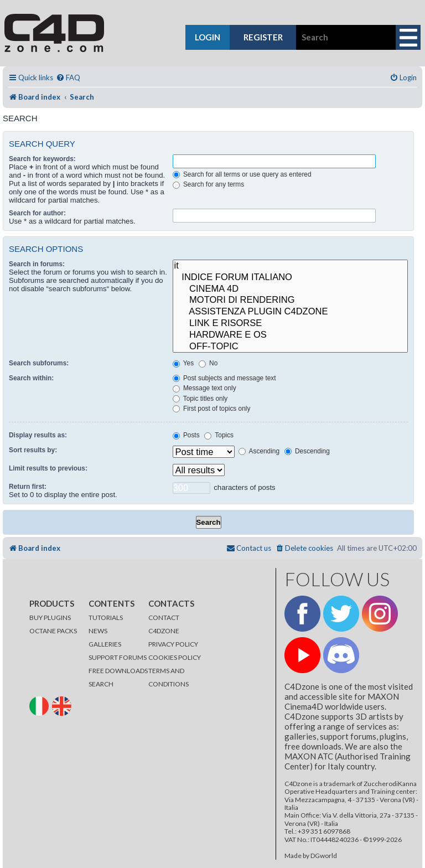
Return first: (28, 487)
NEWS (98, 631)
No (208, 363)
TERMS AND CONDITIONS (169, 677)
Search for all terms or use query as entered (242, 174)
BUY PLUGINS (50, 618)
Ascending (259, 451)
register (263, 37)
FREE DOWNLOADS (118, 671)
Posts (186, 435)
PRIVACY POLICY (173, 644)
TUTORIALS (106, 618)
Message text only (204, 388)
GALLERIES (105, 644)
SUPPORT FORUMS (118, 657)
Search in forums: (37, 264)
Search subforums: (39, 363)
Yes (183, 363)
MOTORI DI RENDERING (290, 300)
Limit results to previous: (48, 468)
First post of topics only (212, 409)
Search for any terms (209, 184)
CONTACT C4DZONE (164, 624)
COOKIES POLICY (175, 657)
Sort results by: (33, 450)
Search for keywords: (42, 159)
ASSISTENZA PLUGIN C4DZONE (290, 312)
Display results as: (38, 435)
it (290, 266)
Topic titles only (200, 399)
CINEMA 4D (290, 289)
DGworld (324, 856)
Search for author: (37, 213)
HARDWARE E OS (290, 335)
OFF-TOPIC (290, 347)
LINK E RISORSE (290, 324)
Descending (307, 451)
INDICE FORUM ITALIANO (290, 278)
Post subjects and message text (224, 378)
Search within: (31, 378)
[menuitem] (68, 78)
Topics (219, 435)
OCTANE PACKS (53, 631)
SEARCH (101, 684)
